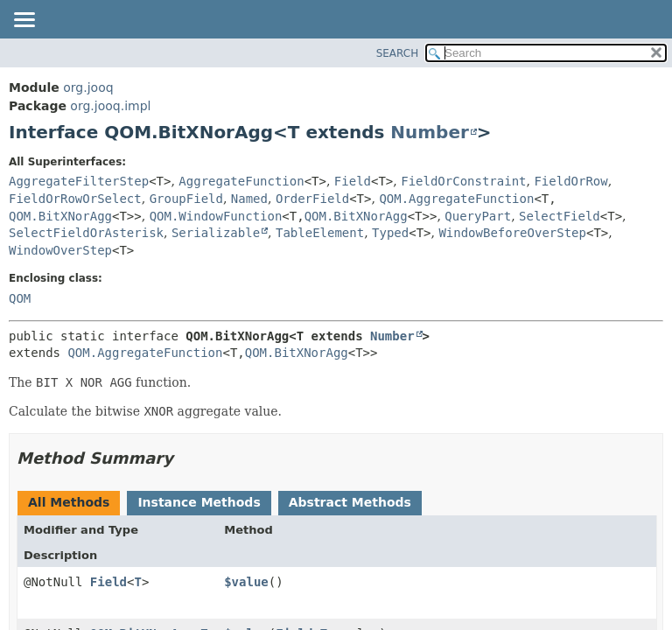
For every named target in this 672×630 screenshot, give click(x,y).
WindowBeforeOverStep (512, 233)
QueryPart (478, 216)
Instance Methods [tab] (199, 502)
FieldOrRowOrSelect (75, 199)
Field (353, 181)
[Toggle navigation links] (24, 21)
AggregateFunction (241, 181)
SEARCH (398, 53)
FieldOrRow (570, 181)
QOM (20, 298)
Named (249, 199)
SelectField (560, 216)
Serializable (216, 233)
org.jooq (88, 87)
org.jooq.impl (110, 106)
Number (430, 132)
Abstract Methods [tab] (350, 502)
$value (246, 582)
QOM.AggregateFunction (456, 199)
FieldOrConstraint (463, 181)
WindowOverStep (60, 250)
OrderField (312, 199)
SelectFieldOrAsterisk (86, 233)
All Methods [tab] (69, 502)
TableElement (320, 233)
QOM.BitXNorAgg (60, 216)
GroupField (186, 199)
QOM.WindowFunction (216, 216)
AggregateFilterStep (79, 181)
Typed (390, 233)
